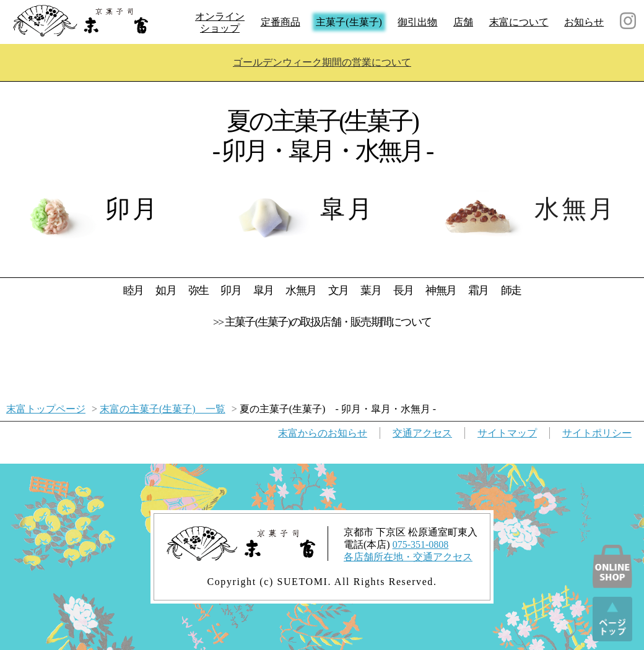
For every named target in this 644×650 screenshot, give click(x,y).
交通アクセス (422, 433)
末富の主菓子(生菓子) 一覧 (163, 409)
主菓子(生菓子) (349, 22)
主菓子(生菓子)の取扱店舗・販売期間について (328, 322)
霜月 (478, 290)
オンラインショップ (220, 22)
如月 (165, 290)
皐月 (263, 290)
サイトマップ (507, 433)
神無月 (441, 290)
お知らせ (584, 22)
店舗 (463, 22)
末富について (519, 22)
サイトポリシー (597, 433)
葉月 (370, 290)
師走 (511, 290)
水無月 (301, 290)
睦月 (133, 290)
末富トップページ (46, 409)
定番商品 (281, 22)
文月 (338, 290)
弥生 (198, 290)
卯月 (230, 290)
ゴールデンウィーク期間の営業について (322, 62)
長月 (403, 290)
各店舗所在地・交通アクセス (408, 557)
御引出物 (417, 22)
